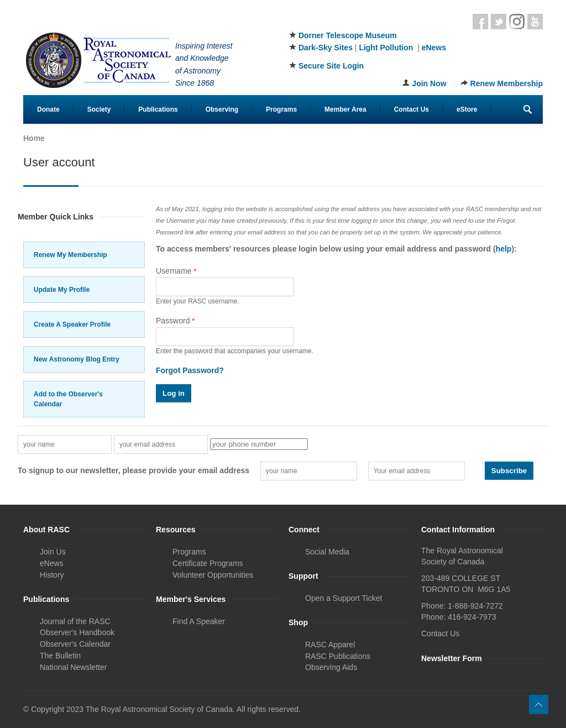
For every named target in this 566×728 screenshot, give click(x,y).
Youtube (535, 22)
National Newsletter (73, 667)
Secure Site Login (331, 66)
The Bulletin (60, 656)
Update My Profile (62, 290)
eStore (467, 109)
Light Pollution (386, 48)
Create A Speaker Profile (72, 324)
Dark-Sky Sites (326, 48)
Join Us (53, 552)
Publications (158, 109)
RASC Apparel (330, 645)
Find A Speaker (199, 621)
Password (175, 321)
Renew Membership (507, 83)
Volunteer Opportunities (213, 575)
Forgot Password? (190, 370)
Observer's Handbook (77, 632)
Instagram (517, 22)
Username (176, 271)
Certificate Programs (208, 563)
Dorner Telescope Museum (348, 35)
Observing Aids (331, 667)
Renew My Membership (70, 255)
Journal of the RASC (75, 621)
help (504, 249)
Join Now (429, 83)
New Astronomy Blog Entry (77, 359)
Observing (222, 109)
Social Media (327, 552)
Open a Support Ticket (344, 598)
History (52, 575)
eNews (434, 48)
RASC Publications (338, 656)
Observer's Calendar (75, 644)
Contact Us (412, 109)
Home (34, 138)
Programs (281, 109)
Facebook (480, 22)
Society (99, 109)
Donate (48, 109)
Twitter (499, 22)
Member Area (345, 109)
